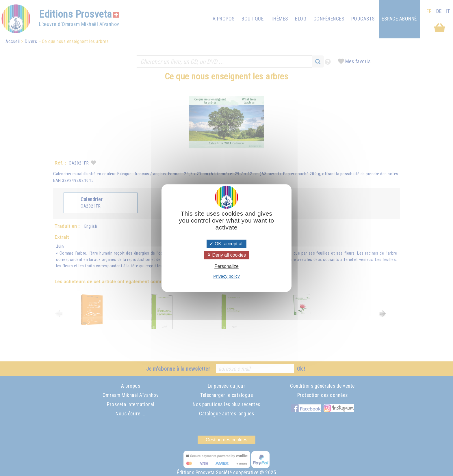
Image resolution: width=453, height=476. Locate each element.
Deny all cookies (226, 255)
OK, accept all (226, 244)
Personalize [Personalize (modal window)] (226, 266)
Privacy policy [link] (226, 276)
